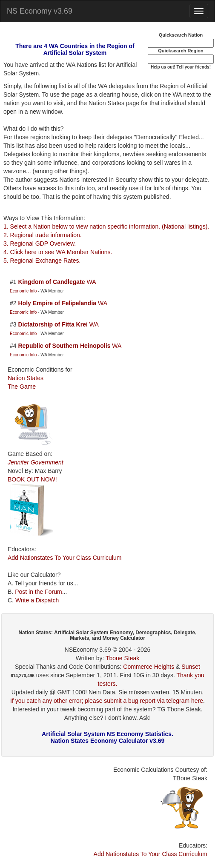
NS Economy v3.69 (40, 11)
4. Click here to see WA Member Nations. (58, 252)
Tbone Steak (122, 658)
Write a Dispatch (37, 600)
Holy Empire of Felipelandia (57, 303)
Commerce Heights (149, 667)
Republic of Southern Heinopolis (64, 346)
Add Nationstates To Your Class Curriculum (64, 558)
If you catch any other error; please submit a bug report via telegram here (107, 701)
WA (91, 282)
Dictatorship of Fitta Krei (53, 324)
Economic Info (24, 291)
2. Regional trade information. (43, 235)
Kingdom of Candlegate (51, 282)
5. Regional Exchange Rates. (42, 261)
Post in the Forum (39, 592)
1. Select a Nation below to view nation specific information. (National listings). (106, 226)
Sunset (191, 667)
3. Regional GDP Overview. (40, 243)
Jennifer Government (36, 462)
